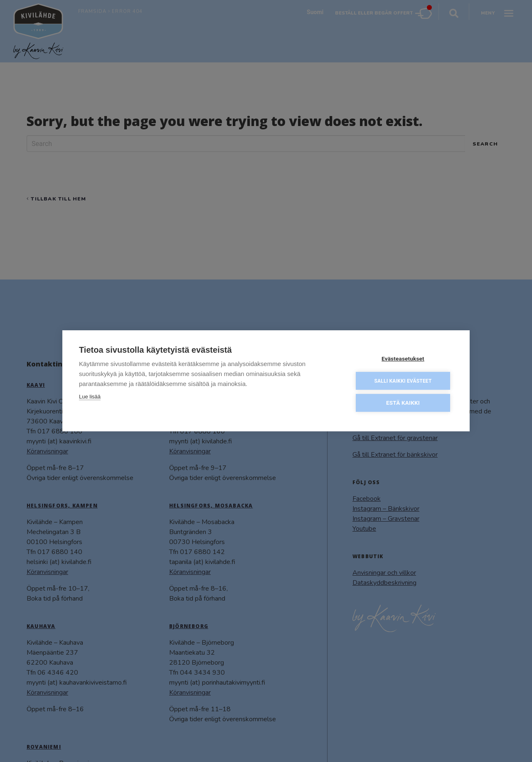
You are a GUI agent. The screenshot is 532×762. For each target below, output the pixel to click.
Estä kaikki (403, 403)
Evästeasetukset (403, 359)
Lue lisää (90, 397)
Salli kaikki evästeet (403, 381)
